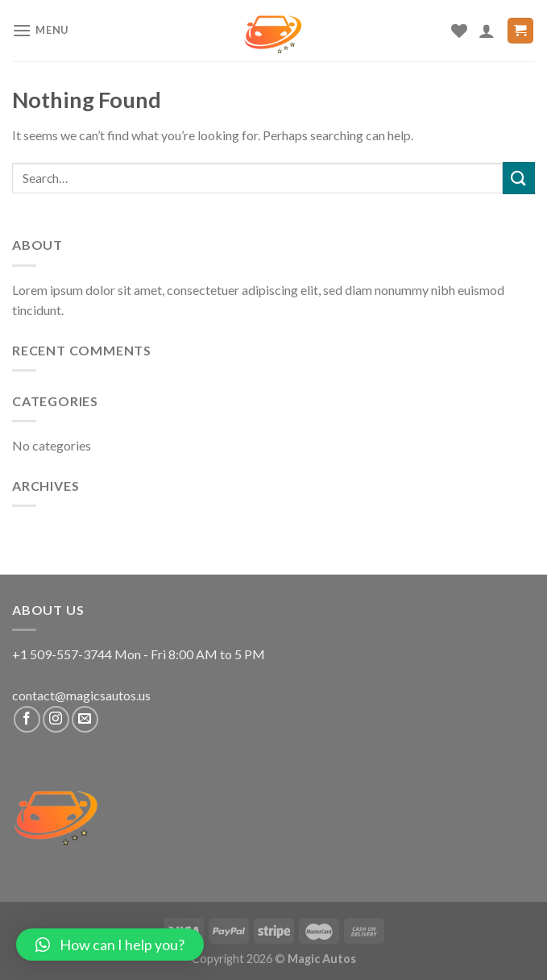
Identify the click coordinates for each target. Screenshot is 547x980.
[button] (110, 945)
